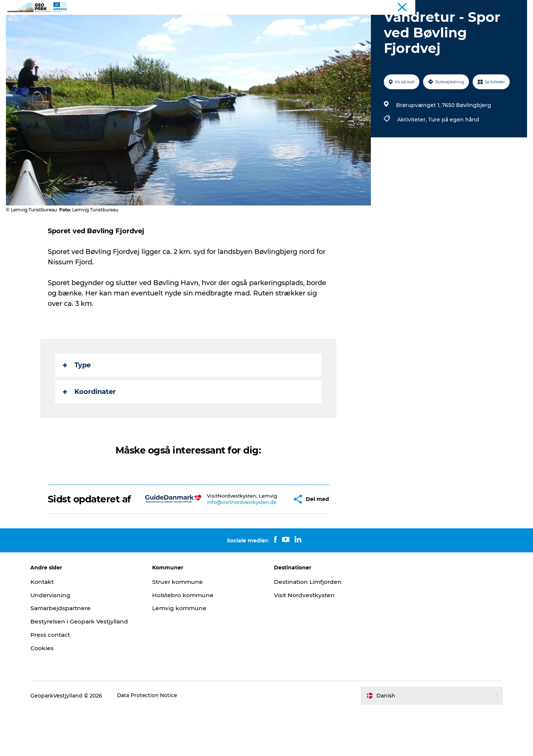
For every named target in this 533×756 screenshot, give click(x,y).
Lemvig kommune (183, 654)
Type (77, 400)
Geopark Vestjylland (504, 7)
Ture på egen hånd (453, 155)
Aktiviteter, (412, 155)
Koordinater (90, 427)
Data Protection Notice (154, 742)
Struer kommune (182, 628)
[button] (272, 540)
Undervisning (57, 641)
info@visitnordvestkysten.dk (225, 546)
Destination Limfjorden (309, 628)
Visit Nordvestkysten (305, 641)
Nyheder (259, 24)
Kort (288, 24)
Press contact (58, 681)
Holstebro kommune (187, 641)
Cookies (49, 694)
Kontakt (317, 24)
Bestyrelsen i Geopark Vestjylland (87, 667)
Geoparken (221, 24)
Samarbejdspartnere (69, 654)
